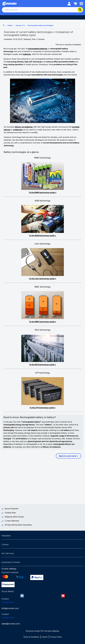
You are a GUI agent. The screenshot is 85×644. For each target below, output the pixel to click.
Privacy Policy (56, 637)
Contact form (8, 602)
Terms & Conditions (31, 637)
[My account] (69, 3)
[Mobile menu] (81, 3)
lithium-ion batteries (24, 127)
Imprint (45, 637)
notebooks (18, 130)
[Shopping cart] (75, 3)
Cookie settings (9, 569)
